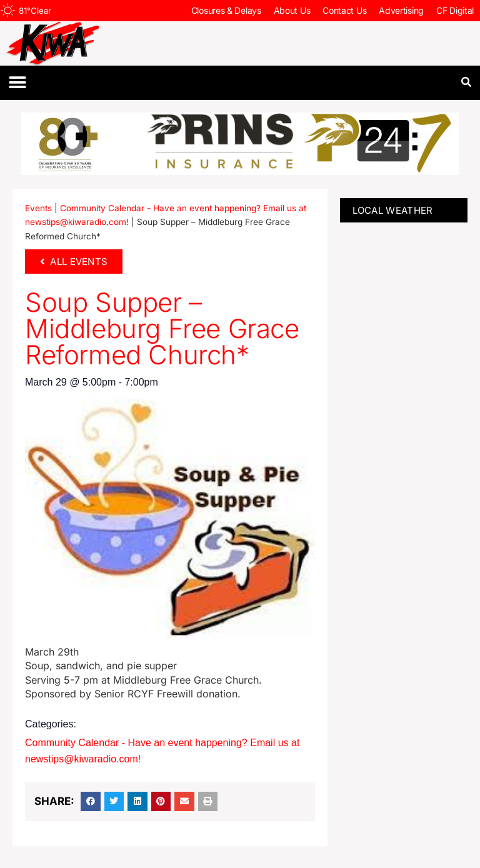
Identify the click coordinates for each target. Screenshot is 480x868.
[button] (17, 83)
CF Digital (455, 10)
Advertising (401, 10)
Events (38, 208)
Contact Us (344, 10)
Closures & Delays (226, 10)
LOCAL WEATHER (393, 210)
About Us (292, 10)
